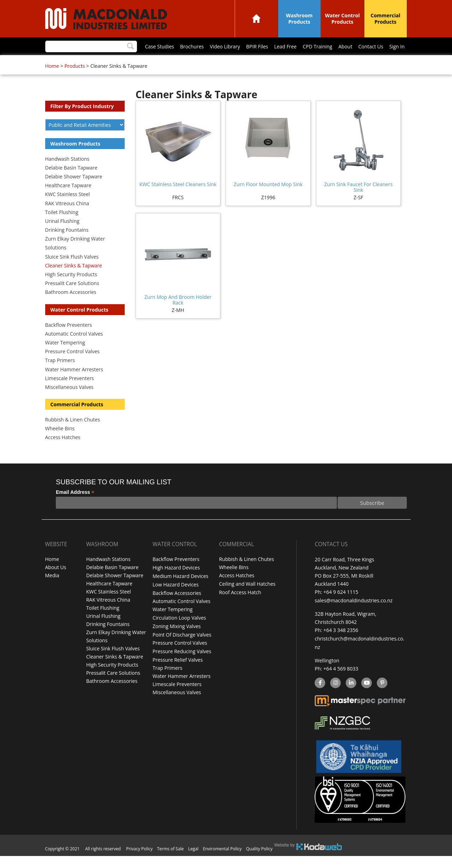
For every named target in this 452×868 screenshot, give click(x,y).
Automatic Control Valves (74, 348)
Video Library (133, 62)
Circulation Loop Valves (179, 631)
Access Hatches (63, 452)
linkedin (351, 696)
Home (256, 19)
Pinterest (382, 696)
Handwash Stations (67, 173)
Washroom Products (299, 19)
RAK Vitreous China (67, 218)
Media (52, 590)
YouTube (366, 696)
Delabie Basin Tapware (71, 182)
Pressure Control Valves (72, 366)
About (254, 62)
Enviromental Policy (222, 861)
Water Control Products (342, 19)
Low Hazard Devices (176, 598)
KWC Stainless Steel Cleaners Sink (178, 199)
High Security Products (71, 289)
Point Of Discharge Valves (182, 647)
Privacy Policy (139, 861)
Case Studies (67, 62)
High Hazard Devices (176, 582)
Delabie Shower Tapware (74, 191)
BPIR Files (165, 62)
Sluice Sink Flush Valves (72, 271)
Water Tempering (65, 357)
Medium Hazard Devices (180, 590)
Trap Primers (60, 375)
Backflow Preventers (69, 339)
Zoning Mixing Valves (177, 639)
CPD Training (226, 62)
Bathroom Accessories (71, 306)
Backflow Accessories (177, 606)
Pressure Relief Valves (178, 671)
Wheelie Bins (60, 443)
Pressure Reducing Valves (182, 663)
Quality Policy (259, 861)
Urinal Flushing (62, 235)
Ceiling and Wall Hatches (247, 598)
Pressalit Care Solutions (72, 298)
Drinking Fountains (67, 244)
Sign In (307, 62)
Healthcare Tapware (68, 200)
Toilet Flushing (62, 227)
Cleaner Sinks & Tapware (74, 280)
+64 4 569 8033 (341, 681)
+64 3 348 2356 (341, 644)
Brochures (100, 62)
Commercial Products (386, 19)
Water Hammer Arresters (74, 384)
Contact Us (280, 62)
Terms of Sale (171, 861)
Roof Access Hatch (240, 606)
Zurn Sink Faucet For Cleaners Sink (358, 202)
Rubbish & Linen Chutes (73, 434)
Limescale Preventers (70, 393)
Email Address (75, 507)
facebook (319, 696)
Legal (193, 861)
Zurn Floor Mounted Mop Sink (268, 199)
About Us (56, 582)
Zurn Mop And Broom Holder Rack (178, 314)
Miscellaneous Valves (69, 401)
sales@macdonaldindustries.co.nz (353, 615)
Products (75, 80)
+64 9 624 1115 (341, 606)
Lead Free (194, 62)
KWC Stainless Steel (68, 209)
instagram (335, 696)
